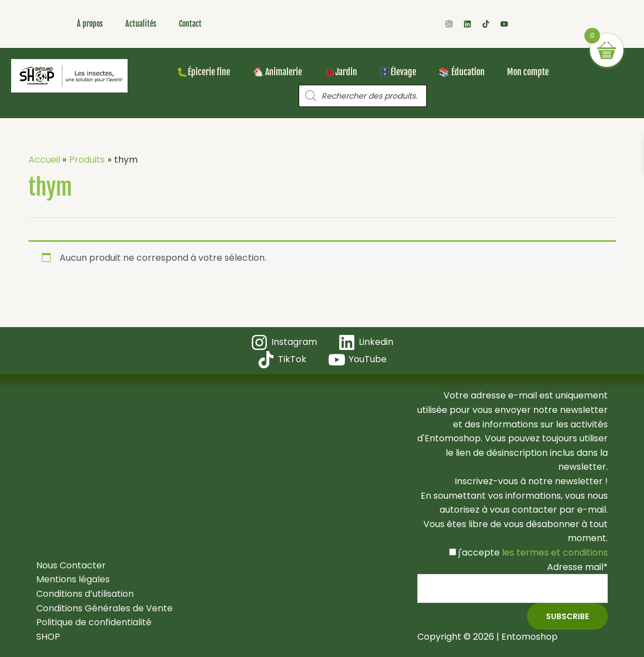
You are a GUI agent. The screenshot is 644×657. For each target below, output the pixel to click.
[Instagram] (284, 342)
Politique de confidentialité (94, 622)
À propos (90, 24)
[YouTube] (358, 360)
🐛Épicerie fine (203, 72)
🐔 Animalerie (277, 72)
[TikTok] (282, 360)
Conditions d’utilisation (85, 594)
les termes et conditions (554, 553)
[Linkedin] (366, 342)
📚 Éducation (462, 72)
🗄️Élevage (398, 72)
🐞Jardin (341, 72)
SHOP (48, 637)
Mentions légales (73, 579)
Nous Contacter (71, 565)
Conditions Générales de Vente (104, 608)
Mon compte (528, 72)
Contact (190, 24)
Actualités (141, 24)
